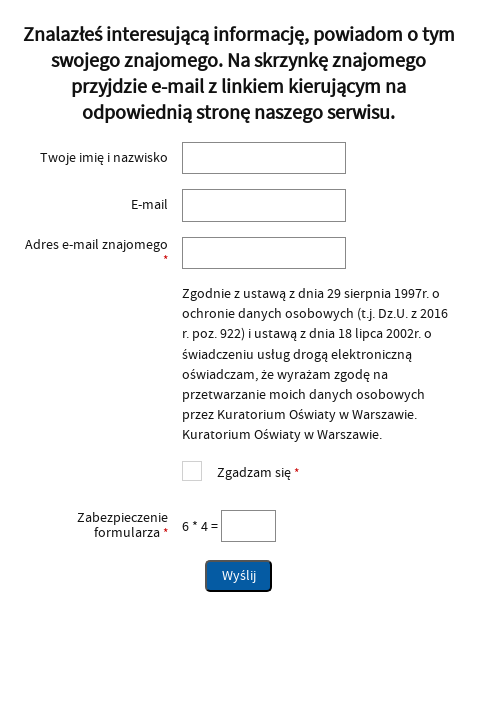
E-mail (149, 205)
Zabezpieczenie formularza (95, 525)
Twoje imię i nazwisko (104, 158)
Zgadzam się (240, 470)
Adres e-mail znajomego (95, 252)
